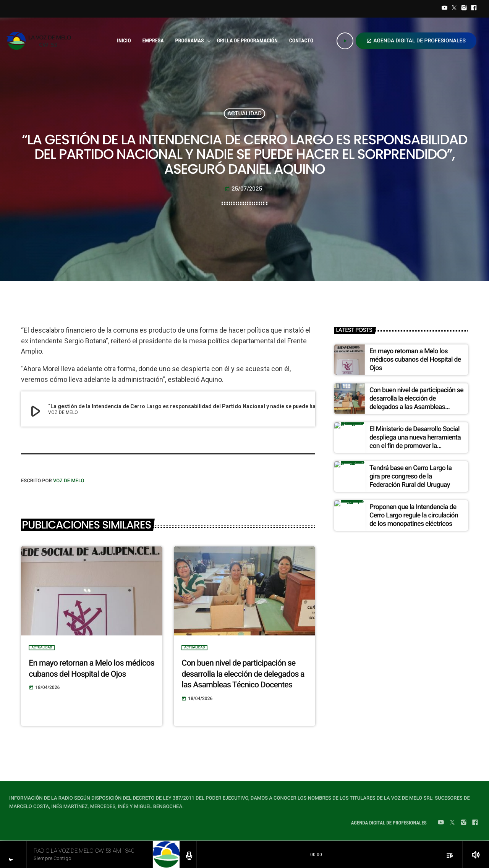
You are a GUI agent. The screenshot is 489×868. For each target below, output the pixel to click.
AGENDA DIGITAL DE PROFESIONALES (416, 41)
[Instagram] (464, 9)
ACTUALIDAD (244, 113)
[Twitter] (454, 9)
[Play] (345, 41)
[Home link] (41, 41)
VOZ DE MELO (69, 481)
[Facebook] (474, 9)
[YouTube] (445, 9)
